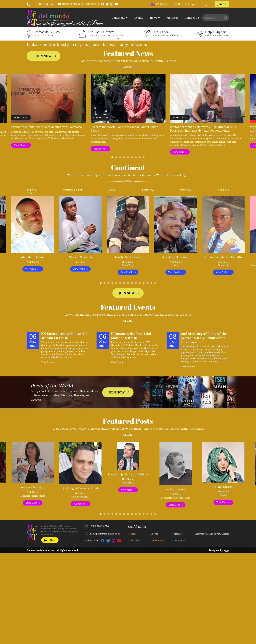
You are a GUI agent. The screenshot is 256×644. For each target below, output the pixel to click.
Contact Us (192, 18)
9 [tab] (144, 249)
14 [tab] (152, 374)
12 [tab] (144, 374)
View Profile (31, 360)
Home (133, 624)
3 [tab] (121, 249)
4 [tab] (125, 249)
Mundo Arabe (73, 281)
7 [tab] (137, 249)
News (154, 18)
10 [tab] (137, 374)
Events (139, 18)
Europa (186, 281)
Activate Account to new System (212, 624)
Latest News (157, 631)
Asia (112, 281)
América (148, 281)
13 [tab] (148, 374)
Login (206, 4)
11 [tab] (140, 374)
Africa (31, 281)
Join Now (44, 101)
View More (20, 236)
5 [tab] (129, 249)
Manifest (172, 18)
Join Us (222, 4)
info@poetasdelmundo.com (79, 4)
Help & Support (188, 4)
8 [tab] (140, 249)
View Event (48, 453)
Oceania (223, 281)
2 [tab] (117, 249)
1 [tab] (113, 249)
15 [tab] (156, 374)
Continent (118, 18)
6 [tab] (133, 249)
